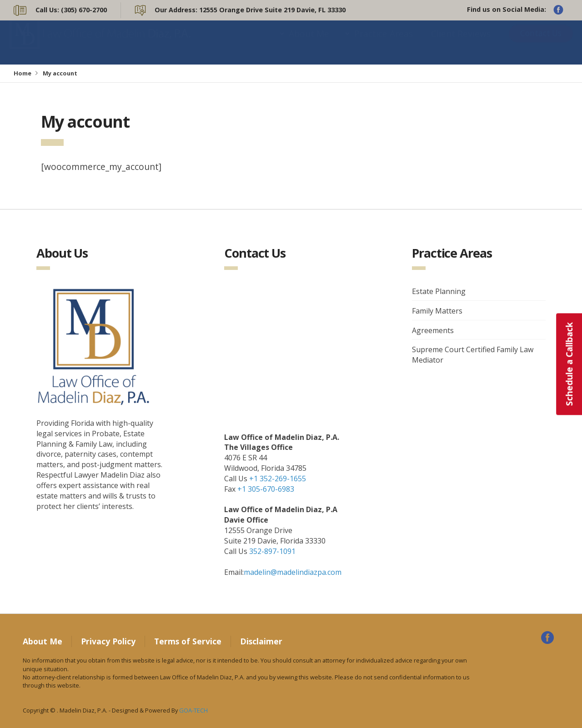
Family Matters (437, 311)
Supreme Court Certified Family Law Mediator (473, 355)
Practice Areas (384, 42)
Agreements (433, 330)
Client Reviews (461, 42)
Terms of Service (188, 641)
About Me (309, 42)
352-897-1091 (272, 551)
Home (23, 73)
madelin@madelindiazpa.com (293, 572)
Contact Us (541, 42)
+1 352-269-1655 (278, 479)
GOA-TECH (193, 710)
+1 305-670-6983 (266, 489)
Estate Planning (439, 291)
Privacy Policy (108, 641)
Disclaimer (261, 641)
